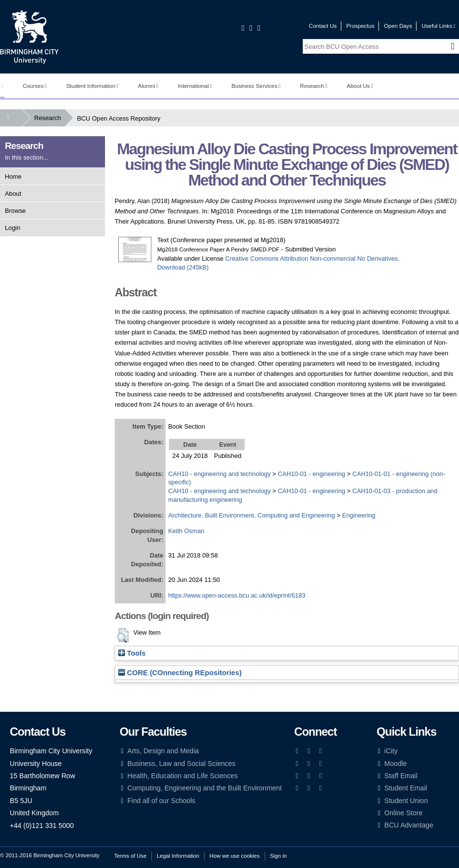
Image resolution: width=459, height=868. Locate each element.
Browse (15, 211)
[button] (123, 636)
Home (13, 176)
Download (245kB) (183, 267)
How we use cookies (235, 856)
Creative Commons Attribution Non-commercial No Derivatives (311, 258)
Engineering (358, 515)
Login (12, 228)
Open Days (398, 26)
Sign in (278, 856)
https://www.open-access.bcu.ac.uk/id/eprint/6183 (237, 595)
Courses (34, 86)
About (13, 194)
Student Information (93, 86)
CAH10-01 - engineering (312, 474)
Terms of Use (130, 856)
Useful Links (438, 26)
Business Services (256, 86)
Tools (132, 653)
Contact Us (323, 26)
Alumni (148, 86)
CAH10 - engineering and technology (219, 474)
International (195, 86)
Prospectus (360, 26)
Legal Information (178, 856)
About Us (360, 86)
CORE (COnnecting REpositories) (180, 673)
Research (313, 86)
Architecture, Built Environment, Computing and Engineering (251, 515)
